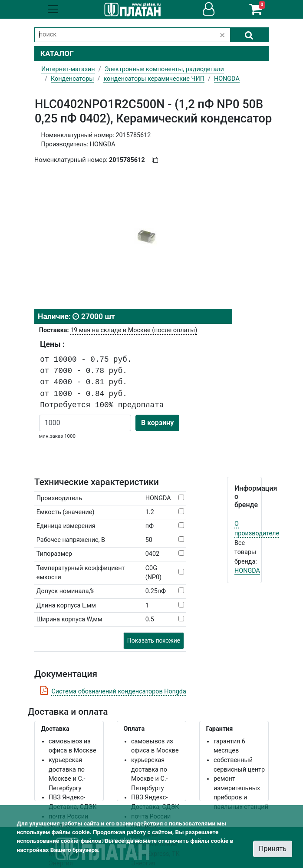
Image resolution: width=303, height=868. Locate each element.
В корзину (157, 423)
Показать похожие (154, 640)
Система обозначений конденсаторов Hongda (119, 691)
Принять (273, 849)
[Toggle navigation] (53, 9)
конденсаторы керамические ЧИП (154, 79)
